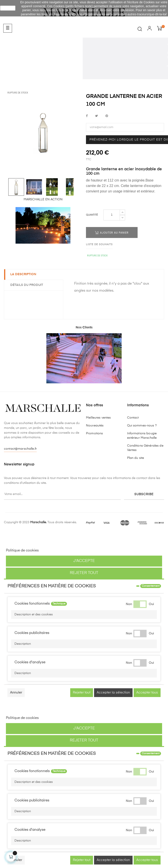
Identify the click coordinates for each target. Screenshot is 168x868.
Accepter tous (147, 693)
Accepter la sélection (113, 693)
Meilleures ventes (98, 418)
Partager (87, 116)
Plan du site (136, 458)
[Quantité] (112, 215)
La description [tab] (24, 274)
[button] (84, 614)
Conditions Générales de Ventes (145, 448)
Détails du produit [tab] (27, 285)
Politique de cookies (22, 551)
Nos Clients (84, 327)
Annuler (16, 693)
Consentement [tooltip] (151, 586)
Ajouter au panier (112, 233)
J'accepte (84, 561)
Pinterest (107, 116)
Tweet (97, 116)
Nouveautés (95, 426)
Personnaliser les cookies (60, 551)
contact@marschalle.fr (20, 449)
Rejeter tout (84, 573)
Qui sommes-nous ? (142, 426)
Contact (133, 418)
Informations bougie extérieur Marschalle (142, 436)
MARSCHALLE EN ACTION (43, 199)
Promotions (94, 433)
